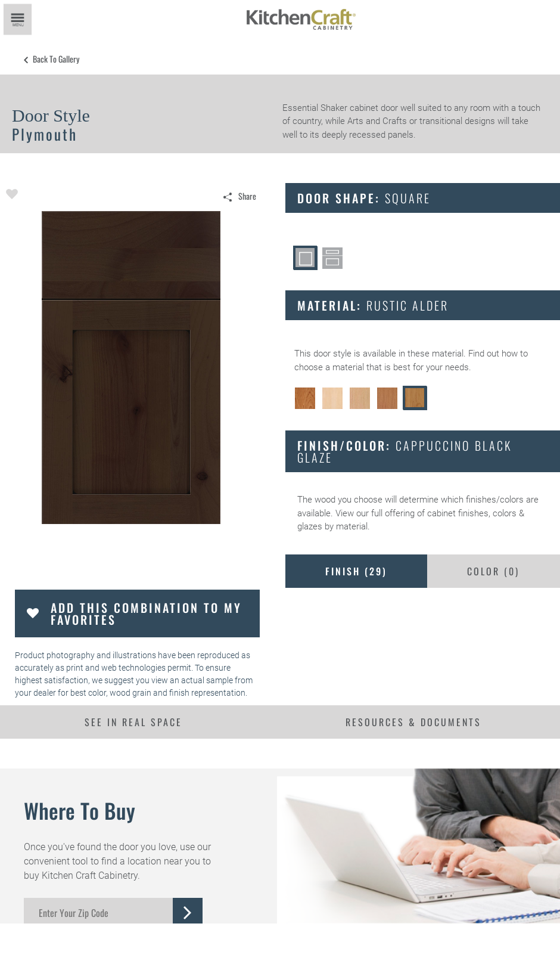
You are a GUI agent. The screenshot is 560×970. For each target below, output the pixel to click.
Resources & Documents (413, 722)
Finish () (356, 571)
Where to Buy (80, 810)
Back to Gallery (56, 59)
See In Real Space (133, 722)
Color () (493, 571)
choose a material (329, 367)
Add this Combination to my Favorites (146, 613)
